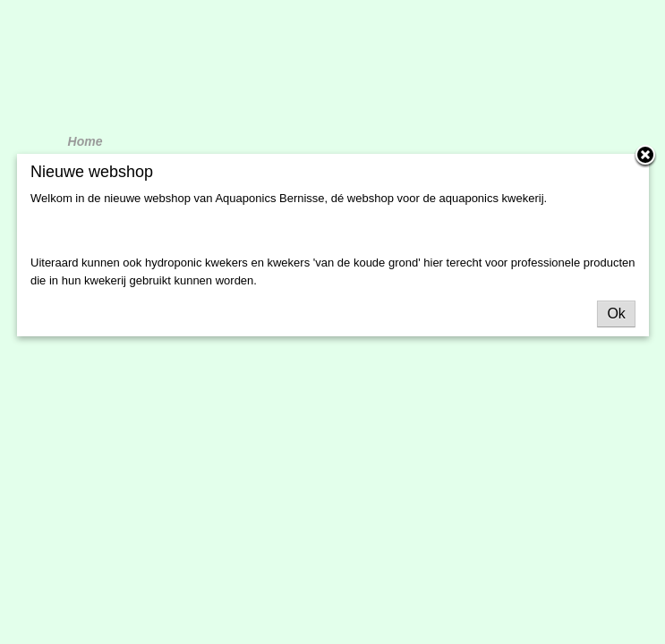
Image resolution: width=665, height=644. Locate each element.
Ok (616, 314)
